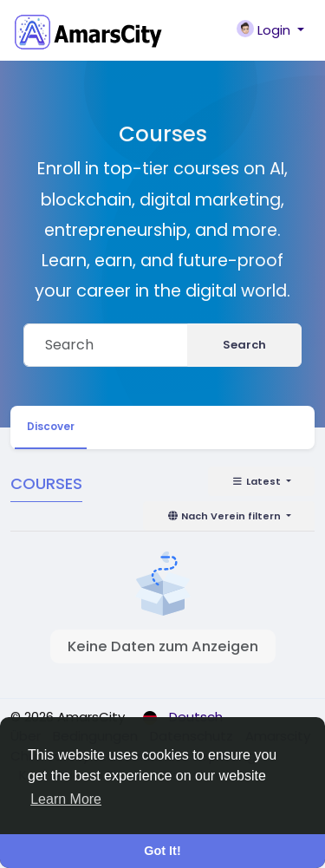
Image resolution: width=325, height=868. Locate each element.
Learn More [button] (66, 799)
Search (244, 345)
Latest (257, 481)
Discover (51, 426)
